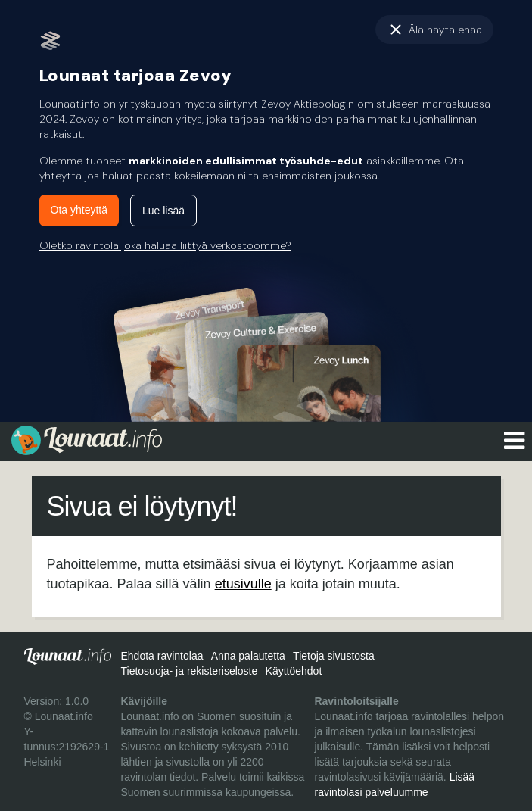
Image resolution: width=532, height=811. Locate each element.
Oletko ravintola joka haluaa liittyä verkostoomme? (165, 245)
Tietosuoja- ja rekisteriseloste (189, 671)
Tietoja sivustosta (334, 656)
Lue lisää (163, 211)
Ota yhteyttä (79, 210)
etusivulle (243, 584)
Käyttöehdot (294, 671)
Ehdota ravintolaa (162, 656)
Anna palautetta (248, 656)
